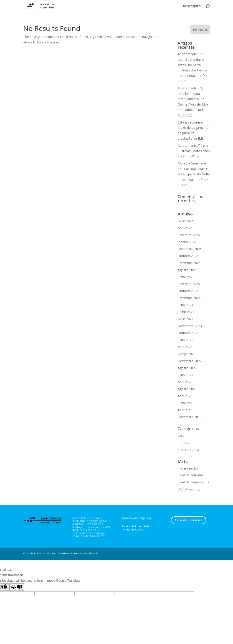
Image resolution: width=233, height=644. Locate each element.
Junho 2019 (186, 403)
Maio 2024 (186, 319)
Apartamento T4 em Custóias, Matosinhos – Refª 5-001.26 (194, 151)
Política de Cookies (133, 529)
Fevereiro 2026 (189, 235)
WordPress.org (189, 489)
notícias (183, 443)
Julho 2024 (185, 305)
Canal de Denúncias (188, 520)
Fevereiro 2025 (189, 284)
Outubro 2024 (188, 291)
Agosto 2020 (187, 389)
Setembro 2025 (189, 263)
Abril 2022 (185, 382)
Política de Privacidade (136, 526)
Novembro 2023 (190, 326)
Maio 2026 (186, 221)
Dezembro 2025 (190, 249)
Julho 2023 (185, 340)
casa (181, 436)
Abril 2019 (185, 410)
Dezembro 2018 (190, 417)
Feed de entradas (191, 475)
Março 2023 (187, 354)
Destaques (192, 6)
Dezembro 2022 (190, 361)
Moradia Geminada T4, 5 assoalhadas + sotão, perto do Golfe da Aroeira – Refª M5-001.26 (194, 174)
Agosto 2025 (187, 270)
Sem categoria (188, 450)
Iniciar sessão (188, 468)
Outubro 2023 (188, 333)
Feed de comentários (193, 482)
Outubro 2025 (188, 256)
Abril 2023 (185, 347)
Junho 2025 (186, 277)
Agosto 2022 (187, 368)
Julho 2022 (185, 375)
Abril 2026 (185, 228)
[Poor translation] (17, 587)
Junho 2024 (186, 312)
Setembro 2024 (189, 298)
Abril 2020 (185, 396)
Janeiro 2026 (187, 242)
